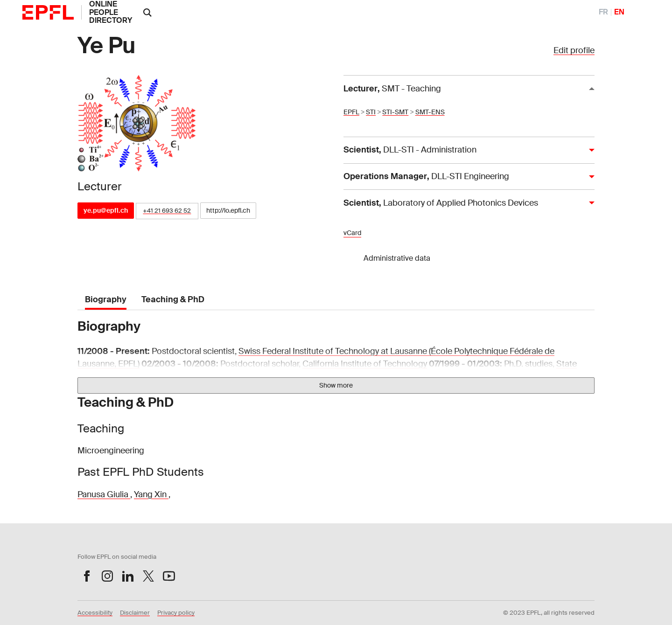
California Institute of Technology (365, 364)
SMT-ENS (430, 112)
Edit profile (574, 50)
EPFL (351, 112)
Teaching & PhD (173, 299)
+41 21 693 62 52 (167, 211)
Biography (106, 299)
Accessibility (95, 613)
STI (371, 112)
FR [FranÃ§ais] (603, 12)
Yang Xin (151, 494)
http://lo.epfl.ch (228, 210)
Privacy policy (176, 613)
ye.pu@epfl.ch (106, 210)
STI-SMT (395, 112)
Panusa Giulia (104, 494)
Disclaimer (135, 613)
